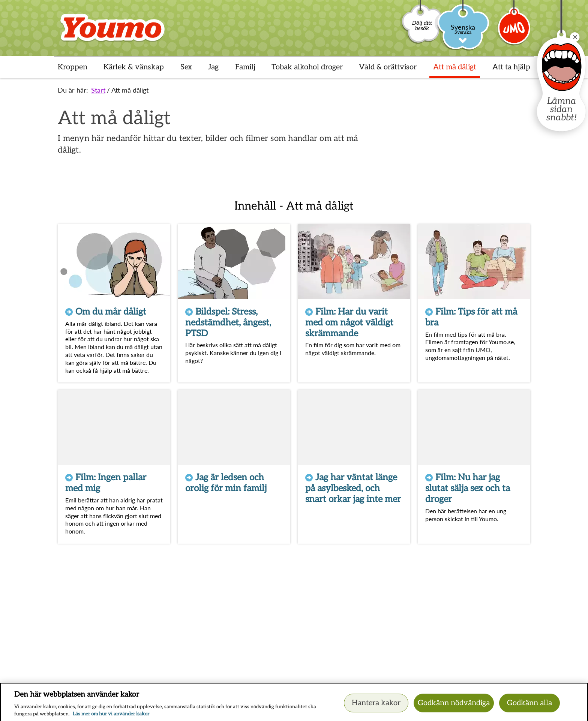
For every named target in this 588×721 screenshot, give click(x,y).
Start (98, 90)
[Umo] (514, 31)
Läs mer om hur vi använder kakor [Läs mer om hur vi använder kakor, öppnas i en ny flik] (111, 717)
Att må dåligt (130, 90)
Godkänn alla (529, 706)
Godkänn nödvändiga (454, 706)
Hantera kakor (376, 706)
